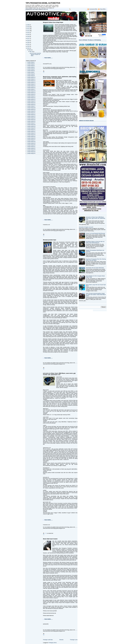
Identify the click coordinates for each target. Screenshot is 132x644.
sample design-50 (31, 145)
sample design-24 (31, 101)
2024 (28, 48)
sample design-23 (31, 99)
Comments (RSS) (93, 9)
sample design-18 (31, 91)
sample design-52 (31, 148)
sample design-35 (31, 120)
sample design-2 (31, 64)
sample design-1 (31, 62)
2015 (28, 35)
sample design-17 (31, 89)
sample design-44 (31, 135)
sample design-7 (31, 72)
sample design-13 (31, 82)
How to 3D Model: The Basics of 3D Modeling (90, 40)
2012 (28, 31)
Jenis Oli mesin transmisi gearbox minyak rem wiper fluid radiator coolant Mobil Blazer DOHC (96, 295)
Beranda (61, 640)
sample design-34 (31, 118)
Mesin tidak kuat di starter (50, 539)
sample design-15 (31, 86)
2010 (28, 27)
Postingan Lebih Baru (48, 640)
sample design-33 (31, 116)
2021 (28, 44)
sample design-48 (31, 142)
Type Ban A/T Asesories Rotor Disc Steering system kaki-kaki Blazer (96, 260)
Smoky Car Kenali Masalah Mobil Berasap (95, 233)
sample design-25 (31, 103)
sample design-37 (31, 123)
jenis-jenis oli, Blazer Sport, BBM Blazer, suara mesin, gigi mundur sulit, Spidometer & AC (59, 374)
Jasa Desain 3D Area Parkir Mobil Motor (95, 268)
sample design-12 (31, 81)
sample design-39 (31, 126)
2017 (28, 38)
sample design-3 (31, 66)
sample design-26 (31, 104)
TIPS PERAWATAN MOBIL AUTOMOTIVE (43, 3)
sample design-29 (31, 109)
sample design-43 (31, 133)
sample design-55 (31, 153)
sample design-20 (31, 94)
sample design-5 (31, 69)
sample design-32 (31, 115)
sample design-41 (31, 130)
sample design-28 (31, 108)
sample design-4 (31, 67)
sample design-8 (31, 74)
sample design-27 (31, 106)
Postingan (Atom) (53, 643)
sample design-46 (31, 138)
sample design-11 (31, 79)
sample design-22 (31, 98)
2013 (28, 33)
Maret (30, 50)
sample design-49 (31, 143)
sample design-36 (31, 121)
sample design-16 (31, 88)
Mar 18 (31, 52)
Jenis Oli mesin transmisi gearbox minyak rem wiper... (35, 54)
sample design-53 (31, 150)
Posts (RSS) (103, 9)
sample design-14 (31, 84)
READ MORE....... (49, 58)
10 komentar (50, 533)
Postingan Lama (74, 640)
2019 (28, 40)
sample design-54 (31, 152)
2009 (28, 25)
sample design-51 (31, 147)
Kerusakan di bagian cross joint (86, 227)
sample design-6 (31, 71)
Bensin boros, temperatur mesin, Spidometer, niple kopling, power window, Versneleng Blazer (60, 77)
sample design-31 (31, 113)
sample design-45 (31, 136)
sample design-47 (31, 140)
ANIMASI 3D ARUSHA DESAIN (86, 121)
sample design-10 (31, 77)
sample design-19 (31, 93)
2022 (28, 46)
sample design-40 (31, 128)
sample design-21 (31, 96)
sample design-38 (31, 125)
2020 (28, 42)
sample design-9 (31, 76)
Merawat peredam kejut (50, 240)
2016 (28, 37)
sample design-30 (31, 111)
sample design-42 (31, 131)
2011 (28, 29)
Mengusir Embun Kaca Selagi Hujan (53, 22)
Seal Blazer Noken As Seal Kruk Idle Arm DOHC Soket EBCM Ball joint (95, 242)
